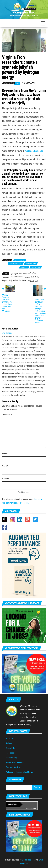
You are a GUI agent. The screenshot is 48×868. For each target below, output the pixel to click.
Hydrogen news (31, 264)
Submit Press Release (15, 762)
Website (6, 479)
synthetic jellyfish (32, 277)
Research (24, 267)
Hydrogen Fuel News (24, 13)
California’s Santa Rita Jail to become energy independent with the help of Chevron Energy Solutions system (40, 311)
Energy (28, 809)
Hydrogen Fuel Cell (16, 264)
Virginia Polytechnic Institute (14, 280)
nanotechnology (30, 273)
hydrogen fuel (16, 274)
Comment (7, 415)
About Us (9, 738)
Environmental (20, 260)
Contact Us (10, 748)
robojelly (6, 277)
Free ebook (10, 753)
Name (5, 454)
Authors (9, 743)
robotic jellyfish (17, 277)
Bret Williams (30, 83)
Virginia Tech (33, 281)
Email (5, 466)
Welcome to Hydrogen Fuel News (19, 772)
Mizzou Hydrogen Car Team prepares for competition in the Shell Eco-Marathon (7, 303)
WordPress (26, 860)
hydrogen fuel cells (34, 151)
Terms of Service (13, 767)
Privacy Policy (12, 758)
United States (36, 267)
